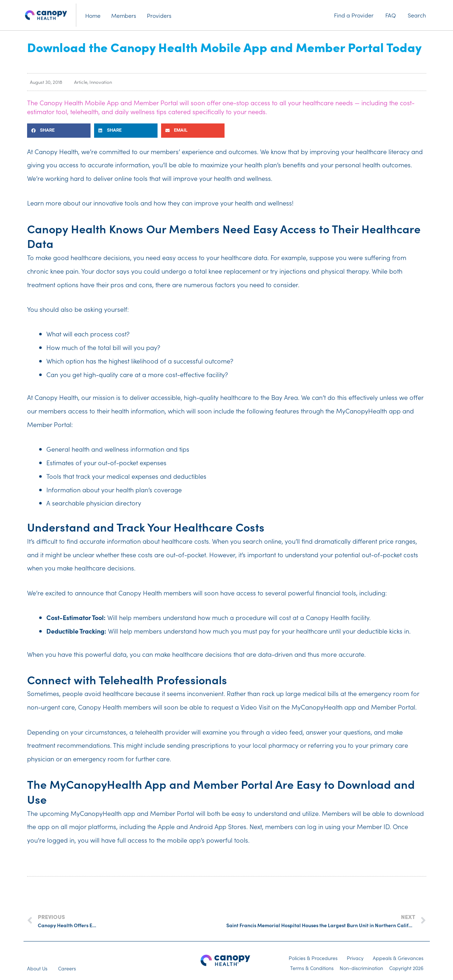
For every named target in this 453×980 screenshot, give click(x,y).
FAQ (391, 15)
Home (93, 15)
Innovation (101, 82)
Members (124, 15)
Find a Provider (354, 15)
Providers (159, 15)
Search (417, 15)
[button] (59, 131)
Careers (67, 968)
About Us (37, 968)
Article (81, 82)
